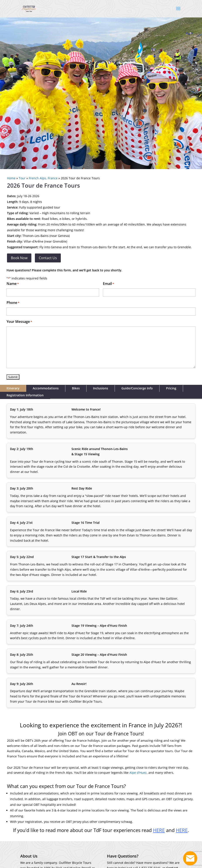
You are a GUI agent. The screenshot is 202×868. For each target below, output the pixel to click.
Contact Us (48, 258)
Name (13, 284)
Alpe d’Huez (138, 773)
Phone (13, 303)
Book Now (19, 258)
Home (11, 178)
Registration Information (25, 395)
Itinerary (13, 388)
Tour (22, 178)
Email (108, 284)
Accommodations (46, 388)
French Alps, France (43, 178)
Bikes (76, 388)
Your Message (19, 322)
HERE (182, 830)
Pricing (171, 388)
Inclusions (101, 388)
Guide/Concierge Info (137, 388)
